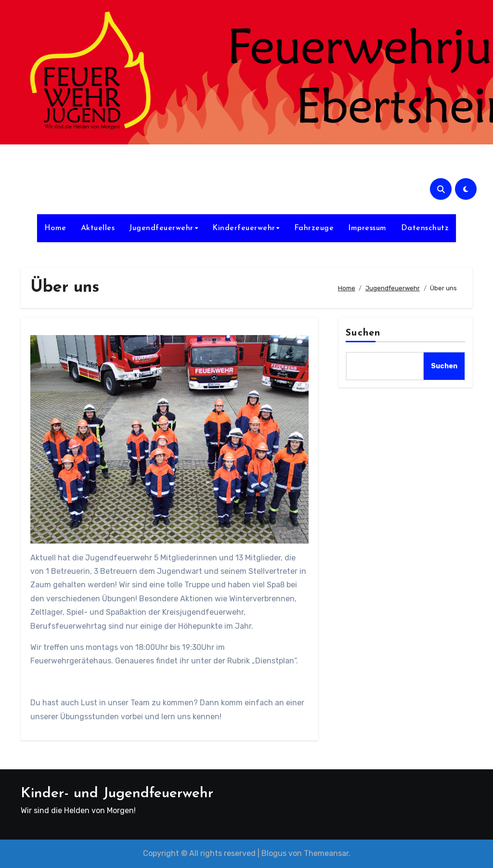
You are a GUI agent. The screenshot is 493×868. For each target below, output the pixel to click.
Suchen (363, 333)
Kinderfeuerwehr (244, 228)
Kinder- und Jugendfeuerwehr (117, 794)
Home (55, 228)
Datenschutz (425, 228)
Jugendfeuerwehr (161, 228)
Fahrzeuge (314, 228)
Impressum (367, 228)
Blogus (274, 853)
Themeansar (326, 853)
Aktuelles (98, 228)
